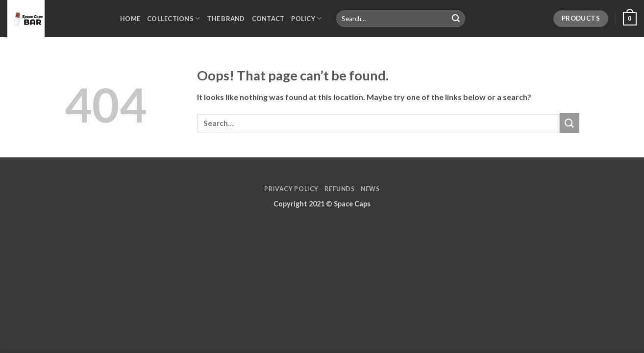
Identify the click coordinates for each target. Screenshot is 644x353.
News (370, 189)
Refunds (339, 189)
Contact (268, 19)
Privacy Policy (291, 189)
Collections (173, 18)
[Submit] (456, 19)
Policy (306, 18)
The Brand (226, 19)
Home (130, 19)
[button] (630, 19)
